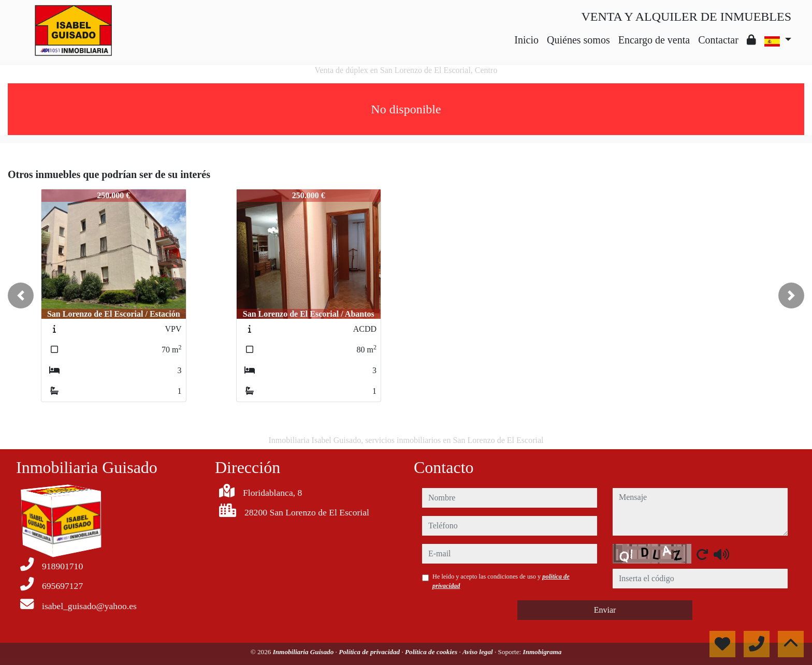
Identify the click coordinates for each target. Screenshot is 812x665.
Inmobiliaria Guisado (304, 652)
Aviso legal (479, 652)
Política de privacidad (370, 652)
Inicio (526, 40)
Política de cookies (432, 652)
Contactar (718, 40)
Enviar (605, 610)
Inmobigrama (542, 652)
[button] (21, 295)
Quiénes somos (578, 40)
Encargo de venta (654, 40)
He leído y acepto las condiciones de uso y (501, 581)
